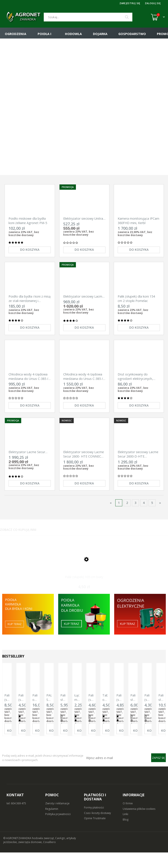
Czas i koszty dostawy (97, 829)
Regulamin (52, 824)
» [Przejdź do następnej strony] (160, 515)
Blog (126, 835)
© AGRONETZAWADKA (18, 854)
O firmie (128, 819)
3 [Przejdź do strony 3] (135, 515)
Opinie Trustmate (95, 834)
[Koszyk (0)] (158, 17)
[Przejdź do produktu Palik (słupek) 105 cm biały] (84, 576)
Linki (125, 830)
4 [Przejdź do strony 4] (144, 515)
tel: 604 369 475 (16, 819)
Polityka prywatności (58, 830)
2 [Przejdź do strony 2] (127, 515)
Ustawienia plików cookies (139, 824)
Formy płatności (94, 823)
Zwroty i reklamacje (57, 819)
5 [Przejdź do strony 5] (152, 515)
